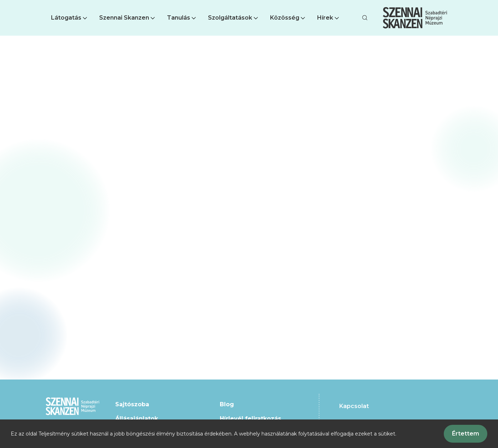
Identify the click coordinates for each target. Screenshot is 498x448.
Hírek (329, 18)
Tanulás (182, 18)
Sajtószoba (132, 404)
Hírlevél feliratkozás (250, 419)
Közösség (288, 18)
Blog (227, 404)
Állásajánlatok (137, 419)
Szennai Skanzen (128, 18)
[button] (70, 18)
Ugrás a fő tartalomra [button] (31, 4)
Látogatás (70, 18)
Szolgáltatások (234, 18)
